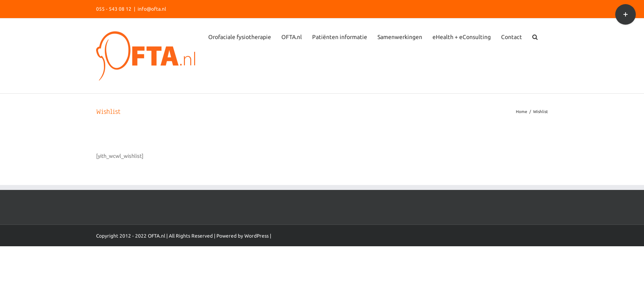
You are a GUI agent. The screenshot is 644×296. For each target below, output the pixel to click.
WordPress (256, 271)
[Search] (545, 111)
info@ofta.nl (152, 9)
